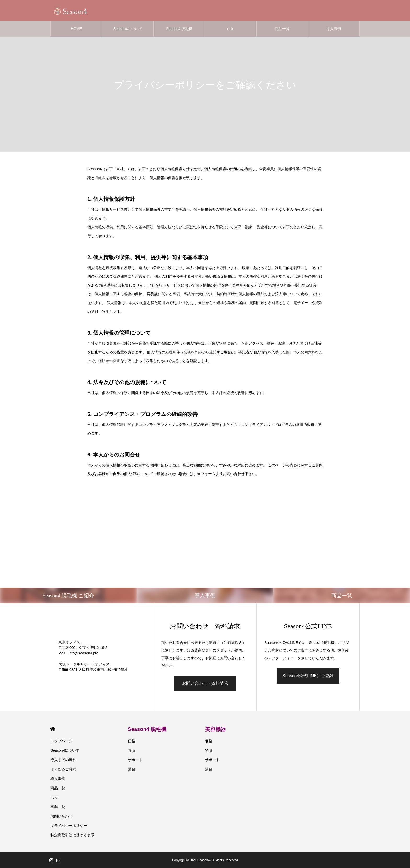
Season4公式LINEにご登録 (308, 676)
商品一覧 (282, 29)
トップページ (61, 741)
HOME (76, 29)
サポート (135, 760)
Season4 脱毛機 (179, 29)
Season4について (128, 29)
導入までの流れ (63, 760)
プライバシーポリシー (69, 826)
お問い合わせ (61, 816)
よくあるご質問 (63, 769)
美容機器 (215, 729)
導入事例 (334, 29)
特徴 (132, 750)
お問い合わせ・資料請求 (205, 683)
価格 (132, 741)
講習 (132, 769)
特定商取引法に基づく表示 (72, 835)
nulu (231, 29)
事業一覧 (58, 807)
